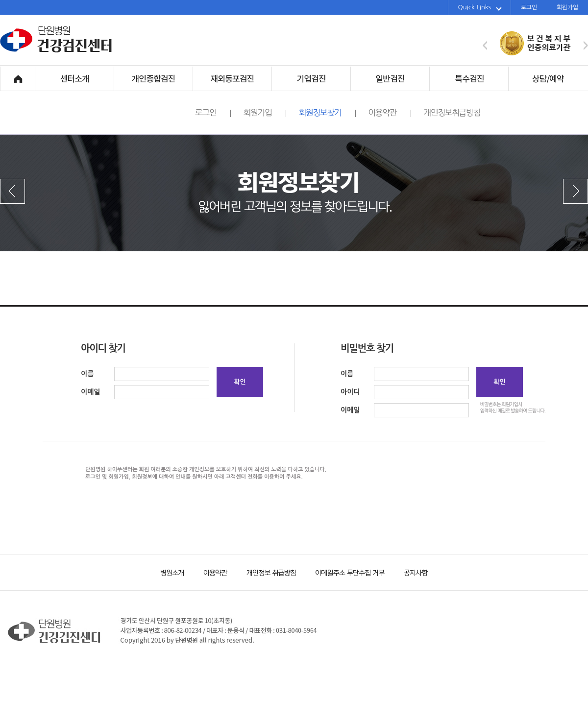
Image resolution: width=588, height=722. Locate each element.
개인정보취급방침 (452, 112)
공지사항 (409, 572)
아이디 (350, 392)
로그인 (529, 7)
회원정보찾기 (327, 113)
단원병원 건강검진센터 (56, 51)
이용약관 (390, 113)
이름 (87, 374)
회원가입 (567, 7)
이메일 (90, 392)
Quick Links (480, 7)
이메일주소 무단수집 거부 (345, 572)
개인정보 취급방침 (267, 572)
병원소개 (171, 572)
